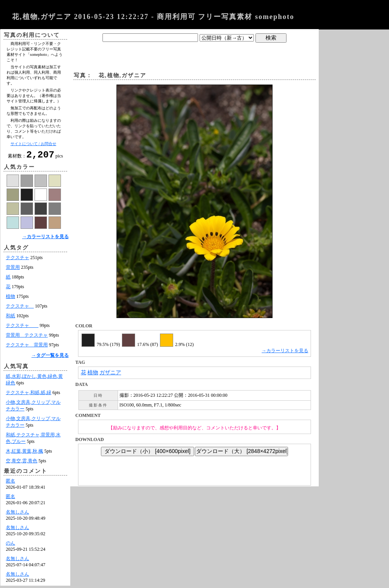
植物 (10, 299)
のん (10, 545)
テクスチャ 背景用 (27, 347)
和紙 (10, 318)
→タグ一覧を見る (50, 358)
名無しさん (17, 514)
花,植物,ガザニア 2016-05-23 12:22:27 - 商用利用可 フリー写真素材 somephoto (153, 17)
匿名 (10, 483)
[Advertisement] (194, 55)
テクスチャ (17, 260)
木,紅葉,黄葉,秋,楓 (24, 453)
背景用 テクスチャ (27, 337)
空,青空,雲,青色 (22, 463)
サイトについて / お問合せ (33, 144)
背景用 (13, 270)
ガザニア (110, 373)
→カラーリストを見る (45, 239)
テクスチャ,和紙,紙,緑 (29, 395)
